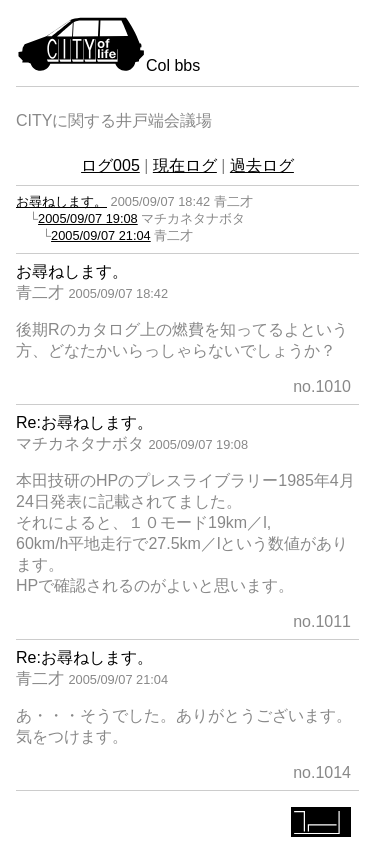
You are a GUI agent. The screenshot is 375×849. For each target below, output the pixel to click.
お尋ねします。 (61, 201)
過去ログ (262, 165)
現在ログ (185, 165)
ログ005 (110, 165)
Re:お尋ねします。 (84, 422)
